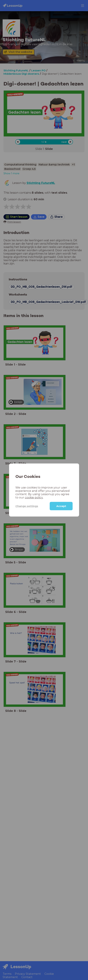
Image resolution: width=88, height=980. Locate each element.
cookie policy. (34, 498)
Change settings (27, 506)
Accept (61, 506)
